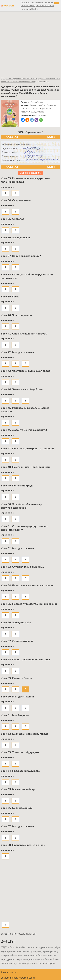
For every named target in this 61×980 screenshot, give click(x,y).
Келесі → (53, 137)
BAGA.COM (7, 6)
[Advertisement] (30, 44)
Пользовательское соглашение (37, 2)
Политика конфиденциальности (37, 6)
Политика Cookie (29, 9)
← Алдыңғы (10, 137)
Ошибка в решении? (30, 173)
